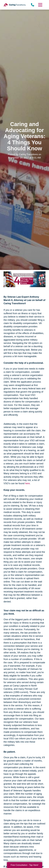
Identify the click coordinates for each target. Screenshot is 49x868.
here (27, 483)
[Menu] (40, 5)
